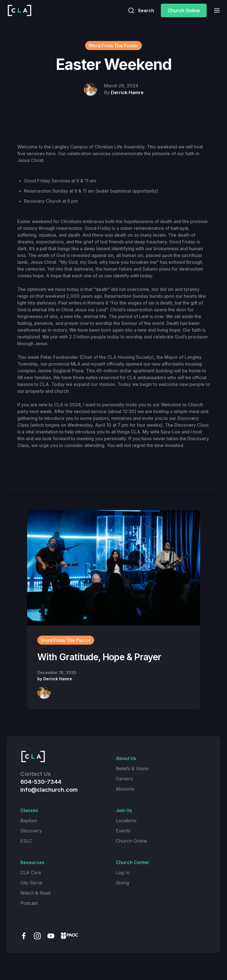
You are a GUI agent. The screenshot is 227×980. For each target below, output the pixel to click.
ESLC (26, 841)
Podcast (29, 903)
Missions (125, 789)
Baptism (29, 821)
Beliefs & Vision (132, 769)
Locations (126, 821)
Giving (122, 883)
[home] (20, 10)
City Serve (31, 883)
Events (123, 831)
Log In (123, 873)
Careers (124, 779)
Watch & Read (35, 893)
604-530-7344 (41, 782)
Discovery (31, 831)
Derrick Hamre (127, 92)
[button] (215, 10)
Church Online (184, 10)
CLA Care (31, 873)
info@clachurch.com (49, 790)
